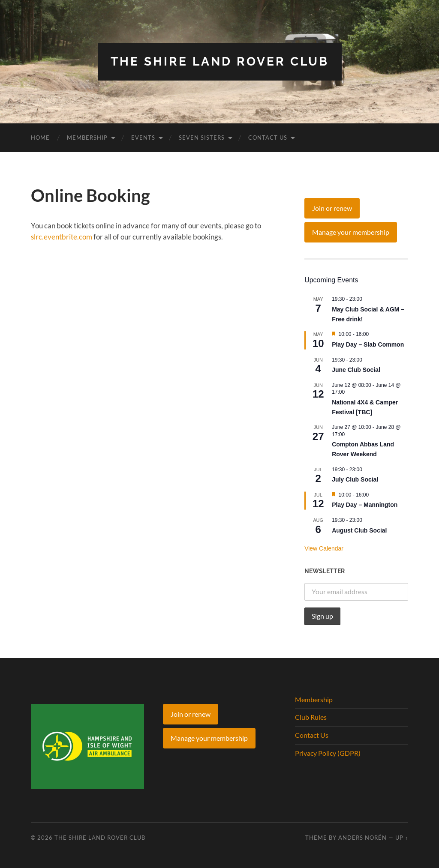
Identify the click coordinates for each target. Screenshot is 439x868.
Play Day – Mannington (365, 505)
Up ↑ (402, 838)
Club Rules (311, 717)
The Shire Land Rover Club (220, 61)
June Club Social (356, 370)
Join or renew (332, 208)
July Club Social (355, 479)
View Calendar (324, 548)
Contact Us (268, 138)
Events (143, 138)
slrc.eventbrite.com (62, 237)
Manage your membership (351, 232)
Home (40, 138)
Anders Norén (362, 838)
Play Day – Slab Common (368, 344)
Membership (87, 138)
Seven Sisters (202, 138)
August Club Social (359, 530)
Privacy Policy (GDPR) (328, 753)
